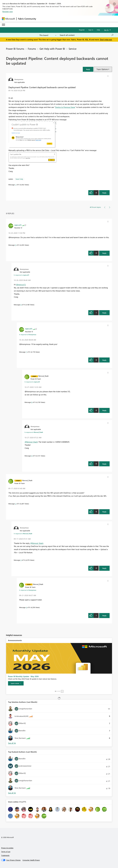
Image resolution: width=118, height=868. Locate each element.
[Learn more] (16, 683)
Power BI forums (15, 49)
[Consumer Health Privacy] (31, 860)
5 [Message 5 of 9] (16, 245)
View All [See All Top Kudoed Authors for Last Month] (12, 793)
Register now (8, 11)
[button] (88, 69)
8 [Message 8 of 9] (32, 402)
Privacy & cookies (7, 848)
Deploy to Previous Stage (65, 107)
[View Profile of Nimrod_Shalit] (43, 376)
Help (98, 30)
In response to (21, 275)
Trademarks (5, 855)
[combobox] (87, 35)
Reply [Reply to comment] (104, 253)
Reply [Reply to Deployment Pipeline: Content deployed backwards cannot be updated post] (104, 193)
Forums (32, 49)
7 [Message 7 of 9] (26, 352)
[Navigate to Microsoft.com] (8, 19)
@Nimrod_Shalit (31, 442)
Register (82, 30)
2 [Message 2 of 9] (16, 504)
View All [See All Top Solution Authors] (12, 743)
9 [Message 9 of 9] (32, 456)
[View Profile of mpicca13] (18, 225)
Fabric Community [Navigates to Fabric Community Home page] (27, 19)
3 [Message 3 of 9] (21, 560)
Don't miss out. (106, 40)
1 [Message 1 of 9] (16, 185)
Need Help (19, 179)
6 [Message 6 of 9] (21, 305)
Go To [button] (106, 30)
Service (73, 49)
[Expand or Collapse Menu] (3, 25)
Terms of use (6, 852)
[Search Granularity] (48, 35)
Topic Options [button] (102, 69)
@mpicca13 (21, 285)
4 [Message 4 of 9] (26, 607)
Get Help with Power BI (52, 49)
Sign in (91, 30)
